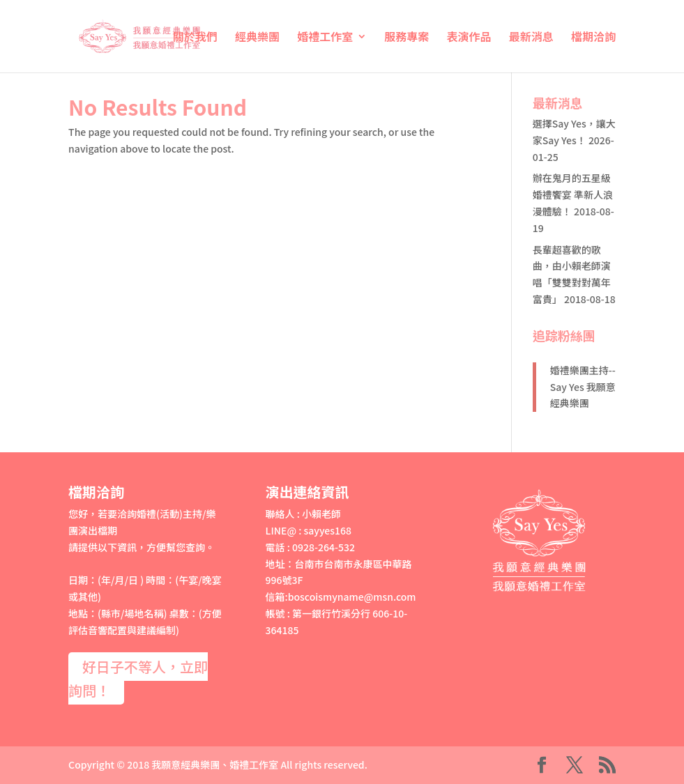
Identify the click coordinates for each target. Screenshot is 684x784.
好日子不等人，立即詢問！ (138, 678)
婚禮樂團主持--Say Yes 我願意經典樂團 (583, 387)
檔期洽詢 (593, 38)
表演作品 (469, 38)
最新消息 (531, 38)
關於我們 (195, 38)
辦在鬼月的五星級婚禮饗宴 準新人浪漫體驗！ (573, 194)
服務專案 (406, 38)
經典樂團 (257, 38)
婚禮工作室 (325, 38)
